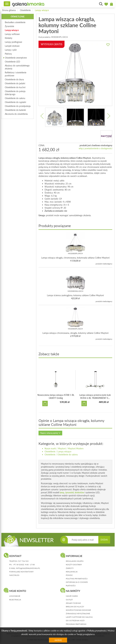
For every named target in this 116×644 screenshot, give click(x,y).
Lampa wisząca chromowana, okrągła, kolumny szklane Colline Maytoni (75, 333)
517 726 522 (23, 561)
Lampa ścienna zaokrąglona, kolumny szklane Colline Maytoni (75, 295)
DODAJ (104, 540)
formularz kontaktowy (21, 572)
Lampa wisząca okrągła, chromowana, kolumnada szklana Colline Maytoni (75, 258)
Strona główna (9, 10)
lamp (62, 492)
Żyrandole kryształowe (78, 614)
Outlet (69, 600)
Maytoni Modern (76, 448)
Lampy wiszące (42, 10)
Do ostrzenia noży (75, 620)
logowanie (15, 596)
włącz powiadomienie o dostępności (95, 148)
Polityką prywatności (97, 631)
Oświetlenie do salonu (68, 455)
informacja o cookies (77, 582)
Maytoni (62, 448)
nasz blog (14, 575)
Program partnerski (76, 624)
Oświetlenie (25, 10)
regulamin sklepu (75, 561)
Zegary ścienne (73, 603)
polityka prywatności (77, 579)
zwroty (70, 568)
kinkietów (79, 492)
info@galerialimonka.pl (28, 568)
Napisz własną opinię (50, 433)
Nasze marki (50, 448)
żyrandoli (69, 492)
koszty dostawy (74, 565)
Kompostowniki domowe (78, 610)
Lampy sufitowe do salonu (79, 617)
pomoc (69, 575)
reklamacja (72, 572)
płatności (71, 586)
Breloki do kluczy (75, 607)
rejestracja (15, 600)
